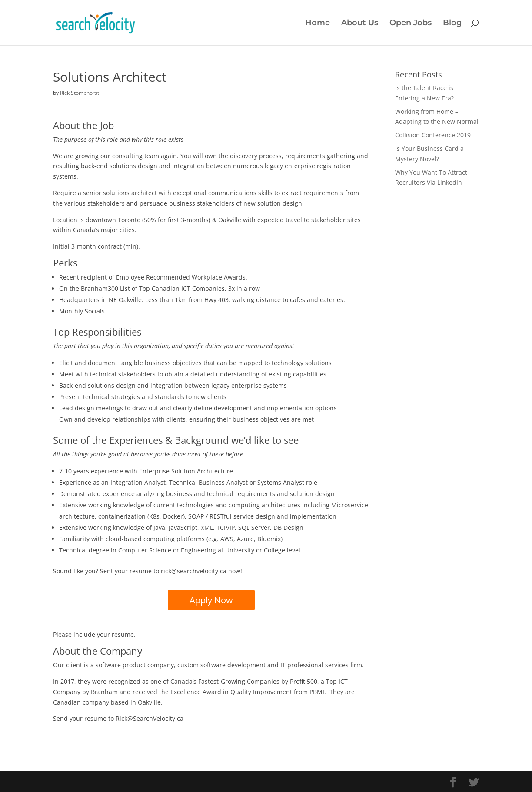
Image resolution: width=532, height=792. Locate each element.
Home (318, 23)
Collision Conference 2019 (433, 135)
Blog (452, 23)
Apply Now (211, 600)
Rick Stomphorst (80, 93)
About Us (360, 23)
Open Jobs (411, 23)
